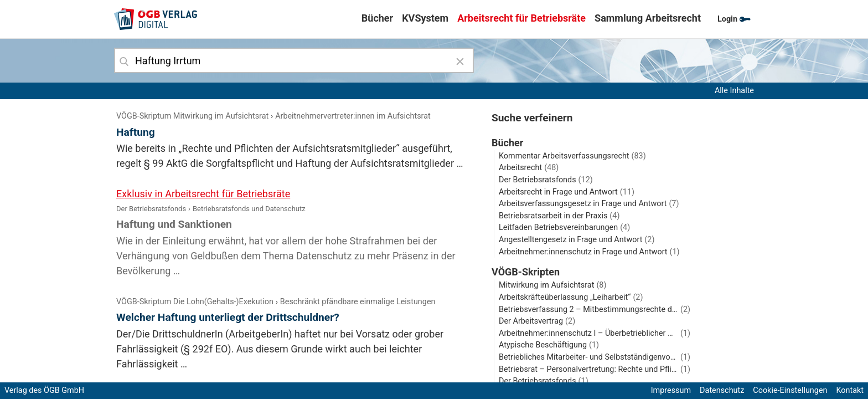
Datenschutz (722, 390)
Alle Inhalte (734, 91)
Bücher (377, 18)
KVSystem (425, 18)
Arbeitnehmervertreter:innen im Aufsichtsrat (353, 116)
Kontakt (850, 390)
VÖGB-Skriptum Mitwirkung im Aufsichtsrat (192, 116)
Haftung (136, 132)
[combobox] (294, 60)
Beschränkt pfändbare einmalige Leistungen (358, 302)
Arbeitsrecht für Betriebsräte (521, 18)
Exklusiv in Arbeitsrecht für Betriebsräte (203, 194)
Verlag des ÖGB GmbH (44, 390)
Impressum (671, 390)
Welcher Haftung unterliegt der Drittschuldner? (228, 317)
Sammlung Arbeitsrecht (648, 18)
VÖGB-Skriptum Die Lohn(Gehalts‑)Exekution (195, 302)
